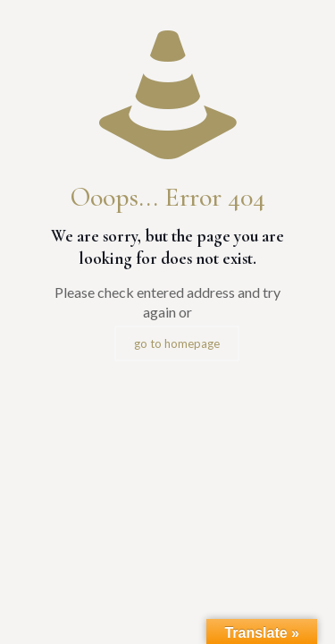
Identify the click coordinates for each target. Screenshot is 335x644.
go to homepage (177, 343)
